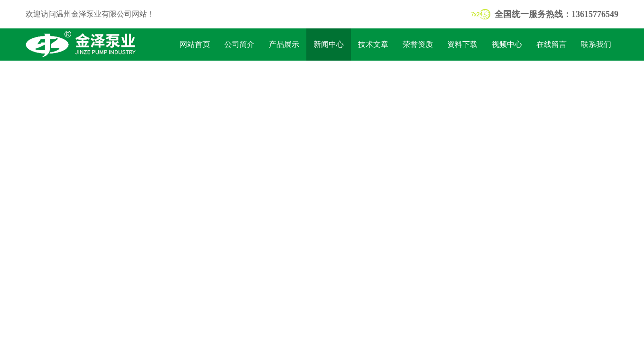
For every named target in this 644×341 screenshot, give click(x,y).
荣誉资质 (418, 44)
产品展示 (284, 44)
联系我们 (596, 44)
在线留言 (552, 44)
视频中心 (507, 44)
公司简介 (239, 44)
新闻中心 (329, 44)
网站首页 (195, 44)
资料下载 (462, 44)
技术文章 (373, 44)
